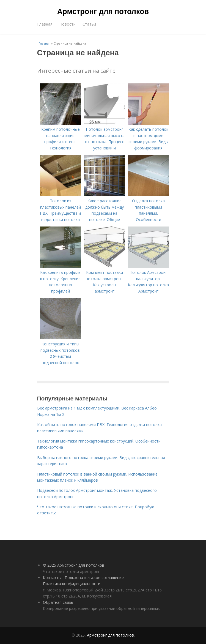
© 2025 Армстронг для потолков (74, 565)
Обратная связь (58, 602)
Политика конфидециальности (72, 584)
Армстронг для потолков (103, 12)
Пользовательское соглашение (94, 578)
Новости (68, 24)
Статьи (89, 24)
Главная (45, 24)
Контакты (52, 578)
